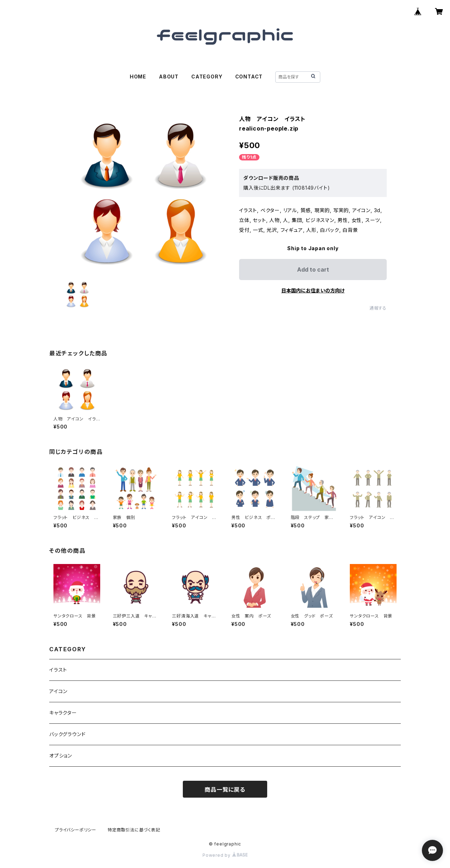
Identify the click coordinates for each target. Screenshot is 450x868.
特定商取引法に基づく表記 (134, 830)
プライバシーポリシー (76, 830)
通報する (378, 308)
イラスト (58, 670)
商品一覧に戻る (225, 790)
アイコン (58, 691)
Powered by (225, 855)
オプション (61, 756)
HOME (138, 77)
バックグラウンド (67, 734)
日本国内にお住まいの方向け (313, 290)
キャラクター (63, 713)
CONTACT (249, 77)
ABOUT (169, 77)
